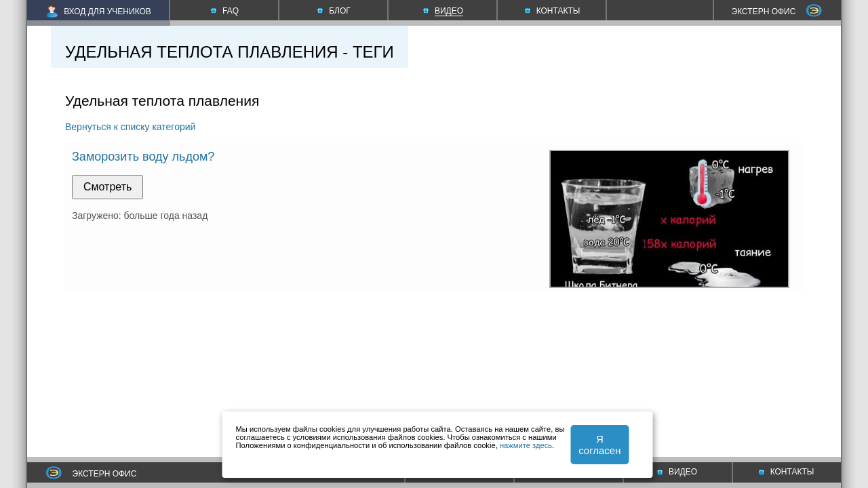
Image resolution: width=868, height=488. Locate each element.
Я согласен (599, 445)
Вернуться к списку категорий (130, 127)
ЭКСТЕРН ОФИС (777, 12)
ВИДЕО (677, 472)
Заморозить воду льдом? (143, 157)
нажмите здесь (526, 445)
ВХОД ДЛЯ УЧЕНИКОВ (99, 12)
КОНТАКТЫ (787, 472)
